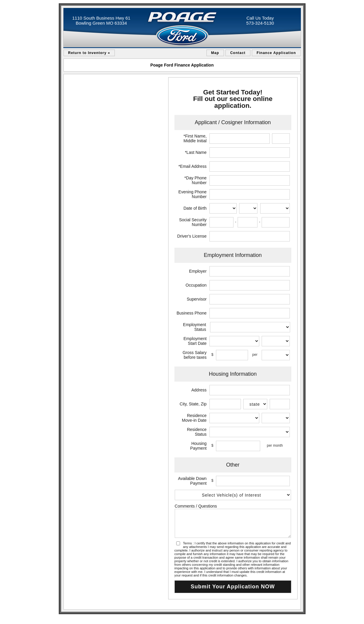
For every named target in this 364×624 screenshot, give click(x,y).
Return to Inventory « (89, 53)
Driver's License (192, 236)
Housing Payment (198, 446)
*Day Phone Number (196, 180)
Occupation (196, 285)
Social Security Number (193, 222)
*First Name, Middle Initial (195, 138)
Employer (198, 271)
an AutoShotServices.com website (283, 618)
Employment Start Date (195, 341)
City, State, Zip (193, 404)
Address (199, 390)
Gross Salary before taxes (194, 355)
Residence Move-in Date (194, 418)
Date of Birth (195, 208)
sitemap (66, 618)
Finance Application (276, 53)
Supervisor (197, 299)
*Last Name (196, 152)
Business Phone (191, 313)
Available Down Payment (192, 481)
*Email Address (192, 166)
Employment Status (195, 327)
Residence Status (197, 432)
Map (215, 53)
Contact (238, 53)
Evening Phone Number (192, 194)
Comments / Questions (196, 506)
